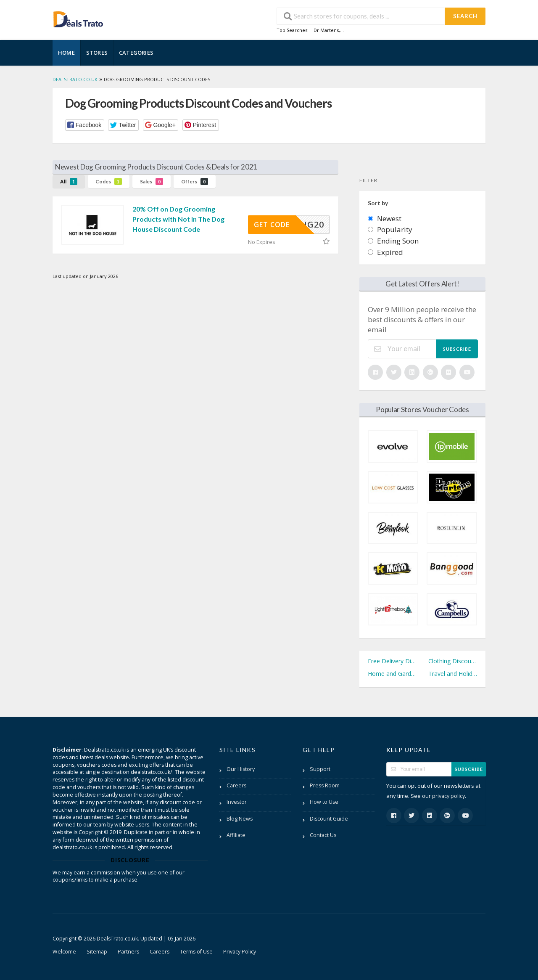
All (69, 181)
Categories (136, 53)
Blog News (240, 819)
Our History (241, 769)
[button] (85, 125)
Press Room (325, 785)
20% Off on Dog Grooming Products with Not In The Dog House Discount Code (178, 219)
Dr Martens (326, 30)
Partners (128, 952)
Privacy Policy (240, 952)
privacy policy (448, 796)
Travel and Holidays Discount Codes (453, 674)
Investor (237, 802)
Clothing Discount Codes (453, 661)
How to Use (324, 802)
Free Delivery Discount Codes (392, 661)
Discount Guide (329, 819)
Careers (236, 785)
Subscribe (457, 349)
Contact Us (323, 835)
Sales (152, 181)
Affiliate (236, 835)
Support (320, 769)
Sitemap (97, 952)
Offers (195, 181)
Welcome (64, 952)
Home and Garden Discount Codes (392, 674)
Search (465, 16)
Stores (97, 53)
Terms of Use (196, 952)
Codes (109, 181)
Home (66, 53)
